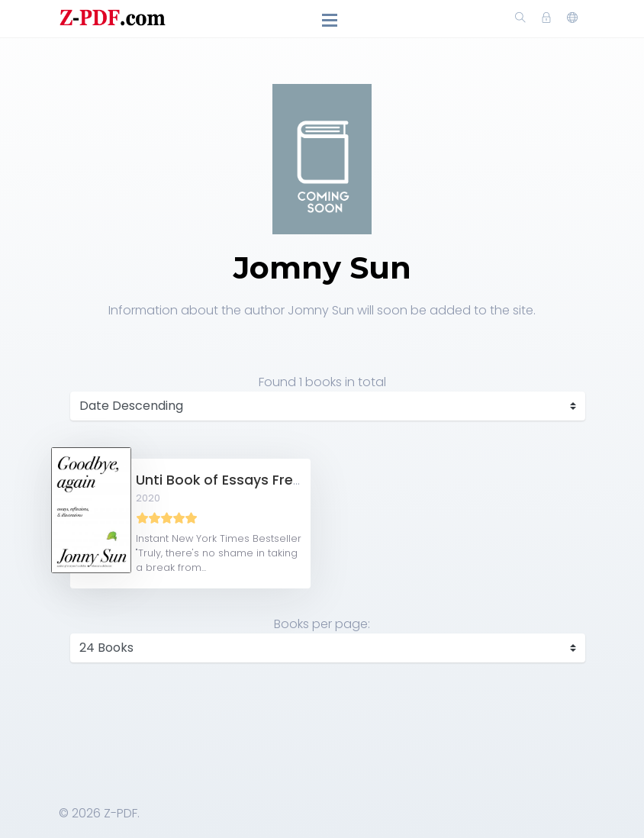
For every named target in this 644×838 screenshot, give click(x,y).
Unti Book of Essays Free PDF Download (269, 480)
